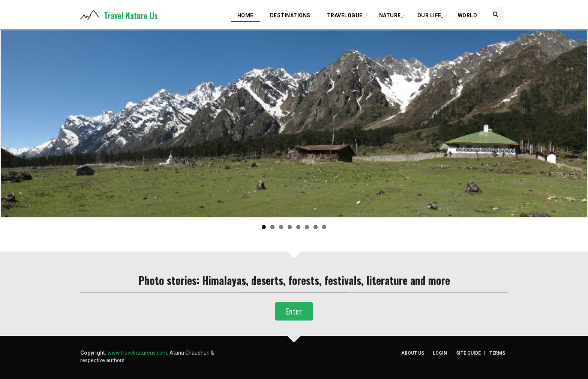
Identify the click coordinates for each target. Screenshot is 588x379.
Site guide (471, 353)
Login (444, 353)
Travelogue (346, 16)
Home (245, 15)
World (468, 15)
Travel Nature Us (131, 15)
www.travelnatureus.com (137, 353)
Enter (294, 311)
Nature (391, 16)
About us (417, 353)
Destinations (290, 15)
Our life (431, 16)
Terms (500, 353)
